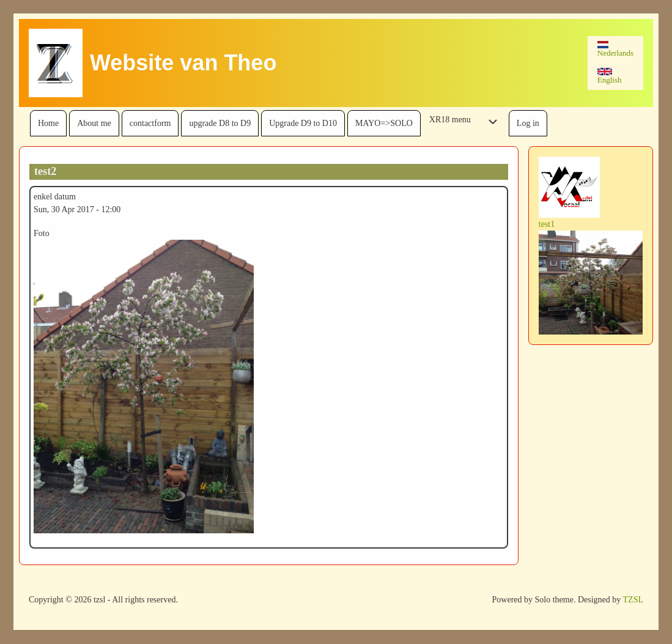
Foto (42, 233)
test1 (547, 224)
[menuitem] (48, 123)
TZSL (633, 600)
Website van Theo (183, 63)
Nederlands (615, 49)
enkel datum (55, 197)
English (610, 76)
